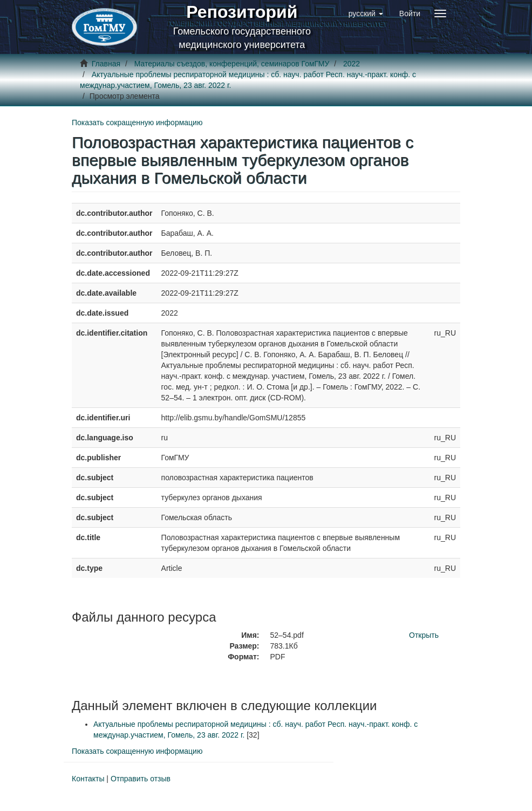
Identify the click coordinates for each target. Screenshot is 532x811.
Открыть (424, 635)
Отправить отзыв (141, 779)
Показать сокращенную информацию (137, 122)
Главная (106, 64)
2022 (352, 64)
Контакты (88, 779)
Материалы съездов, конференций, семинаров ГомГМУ (232, 64)
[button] (366, 13)
